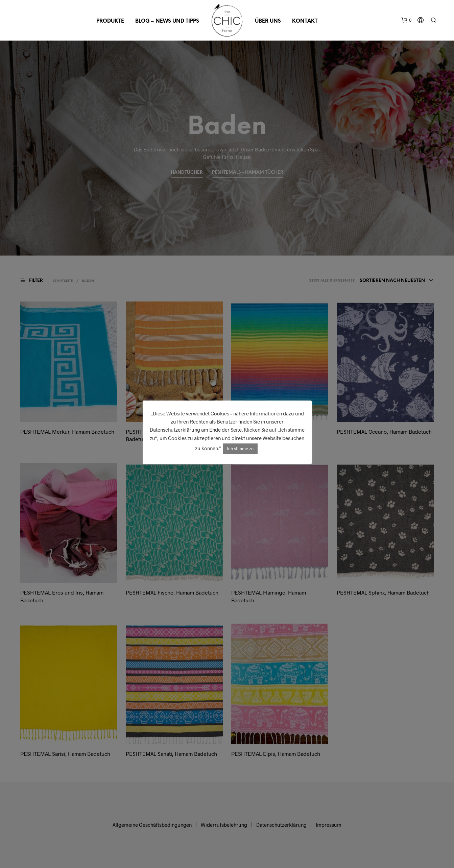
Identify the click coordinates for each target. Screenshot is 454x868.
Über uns (268, 21)
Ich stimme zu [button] (240, 449)
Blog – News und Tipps (167, 21)
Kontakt (305, 21)
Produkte (110, 21)
